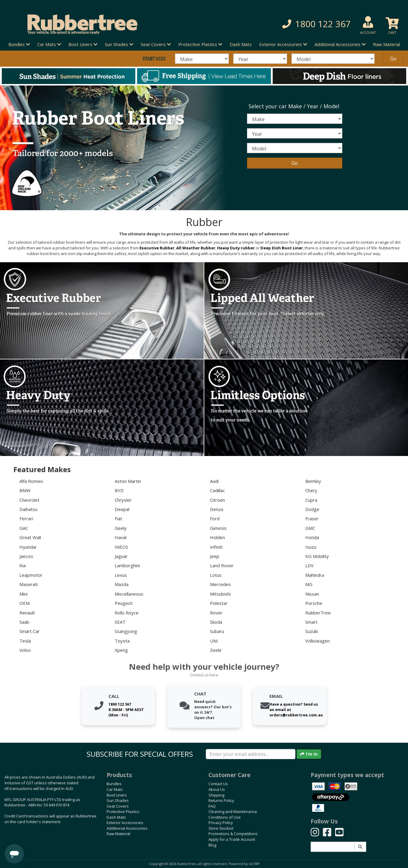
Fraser (312, 518)
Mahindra (315, 575)
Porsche (314, 603)
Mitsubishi (220, 594)
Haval (121, 537)
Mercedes (220, 584)
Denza (217, 509)
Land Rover (222, 565)
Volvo (25, 650)
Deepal (122, 509)
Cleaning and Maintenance (233, 811)
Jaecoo (26, 556)
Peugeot (124, 603)
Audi (214, 481)
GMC (310, 528)
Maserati (29, 584)
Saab (24, 622)
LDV (309, 565)
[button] (290, 24)
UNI (214, 641)
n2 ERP (254, 864)
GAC (24, 528)
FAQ (212, 806)
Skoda (216, 622)
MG (309, 584)
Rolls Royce (127, 613)
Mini (23, 594)
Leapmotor (31, 575)
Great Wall (30, 537)
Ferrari (26, 518)
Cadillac (217, 490)
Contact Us (218, 784)
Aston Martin (128, 481)
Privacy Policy (221, 823)
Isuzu (311, 547)
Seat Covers (118, 806)
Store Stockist (221, 828)
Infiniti (216, 547)
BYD (119, 490)
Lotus (216, 575)
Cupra (311, 500)
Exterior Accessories (125, 823)
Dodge (312, 509)
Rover (216, 613)
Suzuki (312, 631)
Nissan (312, 594)
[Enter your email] (251, 754)
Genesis (218, 528)
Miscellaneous (129, 594)
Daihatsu (28, 509)
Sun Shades (118, 800)
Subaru (217, 631)
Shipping (216, 795)
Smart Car (30, 631)
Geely (121, 528)
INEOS (121, 547)
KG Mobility (317, 556)
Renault (27, 613)
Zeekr (216, 650)
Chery (311, 490)
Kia (23, 565)
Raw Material (386, 44)
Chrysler (123, 500)
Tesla (25, 641)
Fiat (118, 518)
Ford (215, 518)
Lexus (121, 575)
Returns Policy (221, 800)
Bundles (114, 784)
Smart (311, 622)
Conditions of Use (225, 817)
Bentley (313, 481)
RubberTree (318, 613)
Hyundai (28, 547)
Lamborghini (127, 565)
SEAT (120, 622)
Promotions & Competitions (233, 834)
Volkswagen (317, 641)
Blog (212, 845)
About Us (217, 789)
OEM (24, 603)
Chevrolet (29, 500)
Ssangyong (126, 631)
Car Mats (115, 789)
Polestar (219, 603)
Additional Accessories (127, 828)
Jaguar (121, 556)
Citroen (217, 500)
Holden (217, 537)
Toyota (122, 641)
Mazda (122, 584)
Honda (312, 537)
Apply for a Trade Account (232, 839)
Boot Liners (117, 795)
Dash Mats (241, 44)
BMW (25, 490)
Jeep (215, 556)
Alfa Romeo (31, 481)
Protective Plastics (123, 811)
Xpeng (121, 650)
